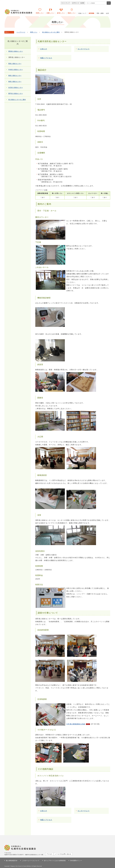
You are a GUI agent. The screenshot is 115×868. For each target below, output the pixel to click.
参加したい (61, 13)
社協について (82, 13)
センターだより (84, 49)
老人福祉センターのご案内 (51, 32)
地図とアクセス (46, 58)
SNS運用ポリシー (76, 861)
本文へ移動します (0, 0)
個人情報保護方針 (12, 861)
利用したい (40, 13)
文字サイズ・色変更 (78, 3)
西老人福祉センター (15, 64)
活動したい (51, 13)
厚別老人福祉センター (16, 51)
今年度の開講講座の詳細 (76, 724)
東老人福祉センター (15, 76)
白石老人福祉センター (16, 87)
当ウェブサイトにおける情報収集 (55, 861)
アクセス (49, 854)
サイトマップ (66, 3)
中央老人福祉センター (16, 70)
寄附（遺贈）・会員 (103, 13)
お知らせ (44, 49)
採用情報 (91, 13)
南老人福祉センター (15, 82)
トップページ (21, 32)
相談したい (72, 13)
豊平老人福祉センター (16, 93)
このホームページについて (31, 861)
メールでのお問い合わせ (63, 854)
